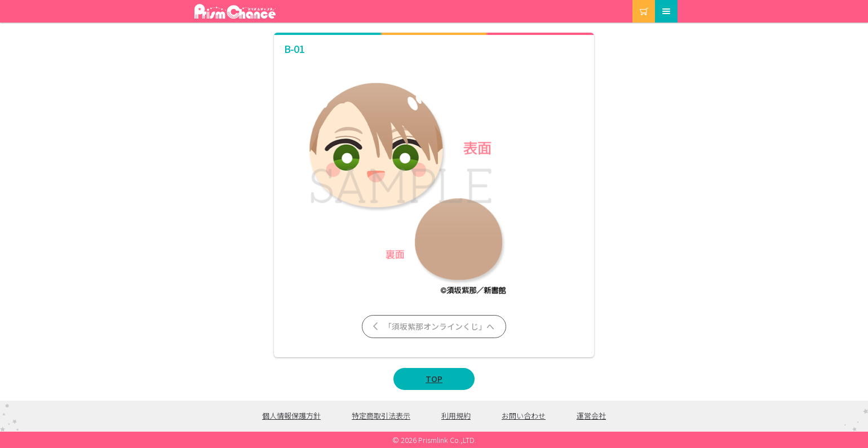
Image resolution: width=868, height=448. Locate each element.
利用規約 (456, 416)
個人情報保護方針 (291, 416)
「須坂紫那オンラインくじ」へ (433, 326)
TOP (434, 379)
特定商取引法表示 (381, 416)
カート (633, 0)
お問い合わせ (524, 416)
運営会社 (591, 416)
